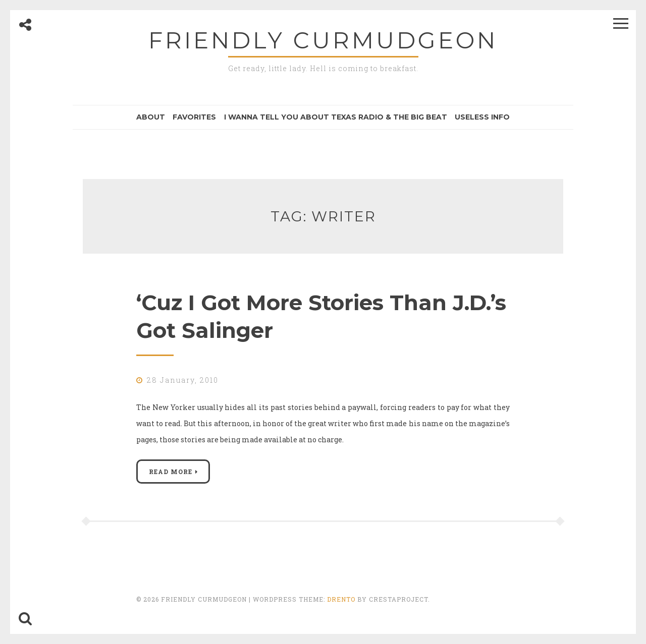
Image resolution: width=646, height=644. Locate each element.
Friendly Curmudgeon (323, 40)
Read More (171, 472)
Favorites (194, 117)
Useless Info (482, 117)
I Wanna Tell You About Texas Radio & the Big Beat (336, 117)
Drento (341, 599)
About (151, 117)
